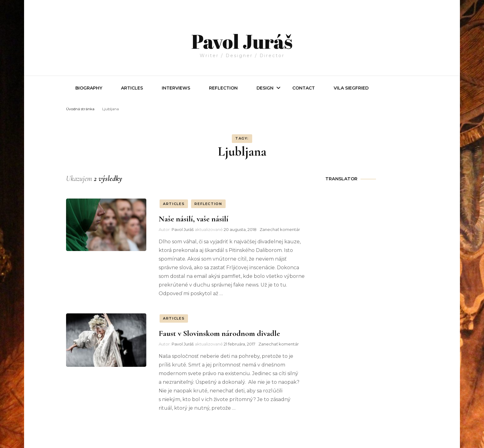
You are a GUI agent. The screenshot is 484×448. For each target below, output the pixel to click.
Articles (132, 88)
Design (265, 88)
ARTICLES (174, 204)
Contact (304, 88)
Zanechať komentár (280, 229)
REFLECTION (223, 88)
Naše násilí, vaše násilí (194, 219)
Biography (89, 88)
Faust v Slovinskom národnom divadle (219, 333)
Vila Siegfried (351, 88)
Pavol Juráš (242, 35)
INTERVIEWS (176, 88)
